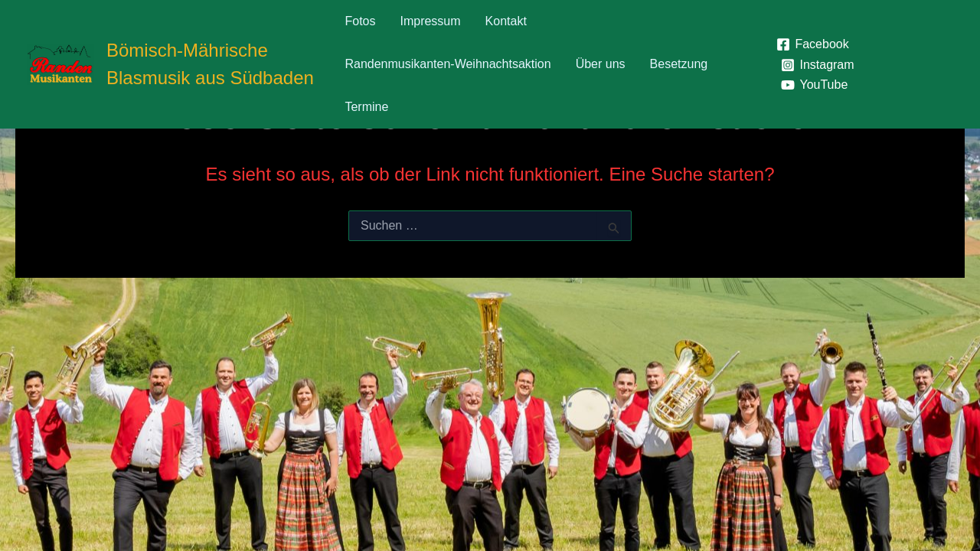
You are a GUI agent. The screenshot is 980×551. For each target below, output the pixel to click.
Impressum (430, 21)
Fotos (360, 21)
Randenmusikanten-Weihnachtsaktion (448, 64)
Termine (366, 107)
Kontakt (506, 21)
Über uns (601, 64)
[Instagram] (818, 65)
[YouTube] (815, 85)
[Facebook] (813, 44)
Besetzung (679, 64)
